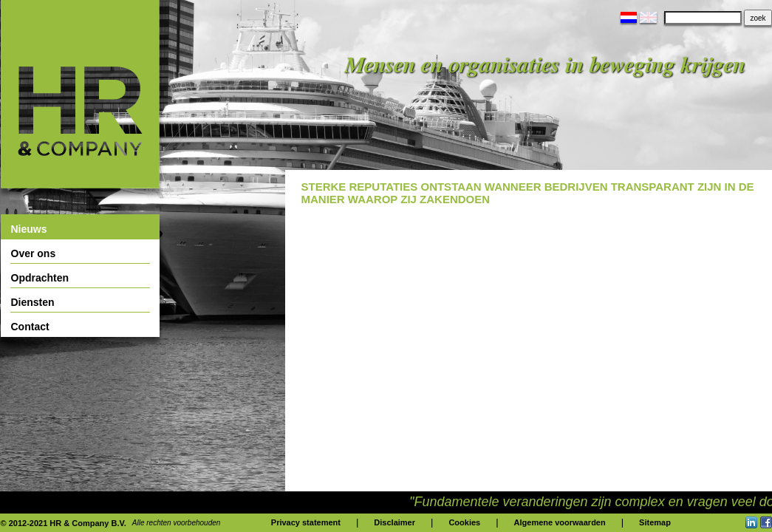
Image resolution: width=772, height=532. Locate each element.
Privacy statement (306, 522)
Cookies (464, 522)
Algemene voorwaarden (560, 522)
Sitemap (655, 522)
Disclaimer (394, 522)
